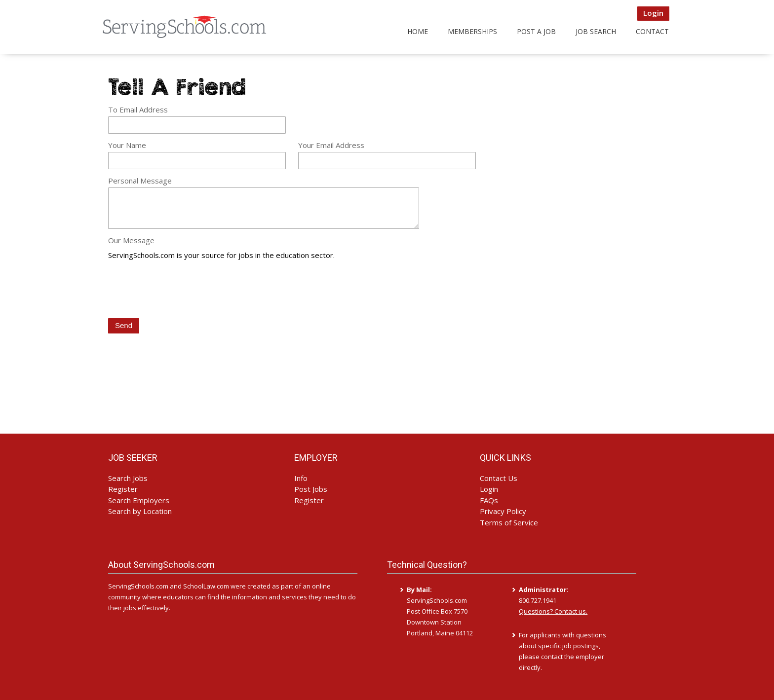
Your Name (127, 145)
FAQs (489, 500)
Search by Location (140, 511)
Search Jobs (128, 478)
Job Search (596, 31)
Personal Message (140, 181)
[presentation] (183, 290)
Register (123, 489)
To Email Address (138, 110)
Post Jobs (311, 489)
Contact (652, 31)
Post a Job (536, 31)
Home (418, 31)
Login (653, 13)
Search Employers (139, 500)
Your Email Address (331, 145)
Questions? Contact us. (553, 611)
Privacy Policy (503, 511)
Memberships (472, 31)
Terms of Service (509, 522)
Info (301, 478)
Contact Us (499, 478)
